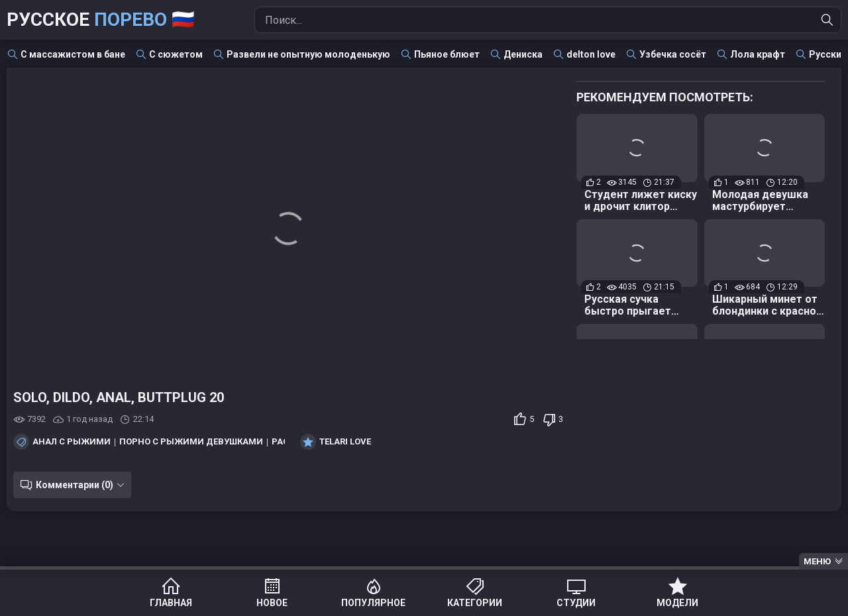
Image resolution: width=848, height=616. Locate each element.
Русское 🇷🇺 (101, 20)
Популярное (373, 603)
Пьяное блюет (447, 54)
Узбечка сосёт (673, 54)
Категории (475, 603)
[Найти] (827, 20)
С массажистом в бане (73, 54)
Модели (677, 603)
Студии (576, 603)
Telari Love (345, 442)
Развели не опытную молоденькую (308, 54)
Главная (171, 603)
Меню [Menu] (817, 561)
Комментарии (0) (75, 485)
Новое (272, 603)
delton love (591, 54)
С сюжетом (176, 54)
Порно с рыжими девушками (191, 442)
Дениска (523, 54)
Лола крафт (758, 54)
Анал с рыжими (72, 442)
